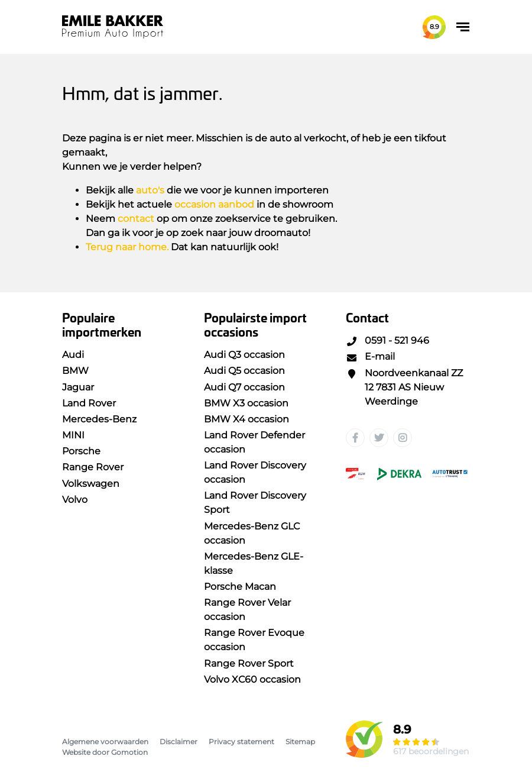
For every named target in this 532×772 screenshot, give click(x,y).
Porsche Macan (240, 587)
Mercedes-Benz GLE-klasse (254, 563)
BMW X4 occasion (246, 419)
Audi (73, 355)
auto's (150, 190)
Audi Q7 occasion (244, 387)
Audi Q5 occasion (244, 371)
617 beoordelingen (431, 751)
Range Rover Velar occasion (247, 610)
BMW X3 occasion (246, 403)
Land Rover (89, 403)
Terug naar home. (127, 247)
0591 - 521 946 (387, 340)
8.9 (434, 27)
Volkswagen (91, 484)
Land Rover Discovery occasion (255, 472)
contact (136, 219)
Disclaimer (179, 742)
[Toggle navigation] (463, 27)
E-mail (370, 356)
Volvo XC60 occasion (252, 679)
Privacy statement (241, 742)
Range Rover (93, 467)
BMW (75, 371)
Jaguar (78, 387)
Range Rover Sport (249, 663)
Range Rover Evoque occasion (254, 640)
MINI (73, 435)
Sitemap (300, 742)
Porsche (81, 451)
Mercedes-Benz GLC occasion (252, 533)
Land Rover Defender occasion (254, 442)
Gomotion (129, 752)
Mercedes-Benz (99, 419)
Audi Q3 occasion (244, 355)
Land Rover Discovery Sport (255, 503)
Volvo (75, 500)
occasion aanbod (214, 204)
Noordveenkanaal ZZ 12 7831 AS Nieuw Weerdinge (404, 387)
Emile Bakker (113, 27)
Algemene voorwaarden (105, 742)
